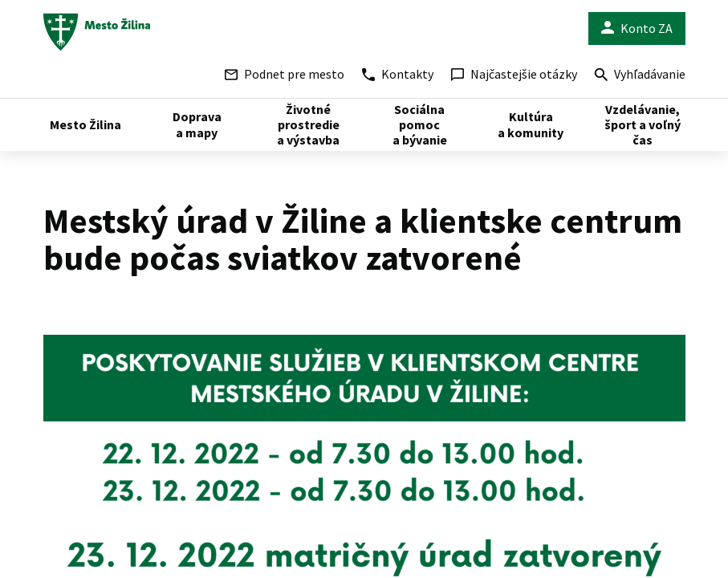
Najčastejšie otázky (514, 74)
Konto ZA (637, 28)
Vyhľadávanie (640, 76)
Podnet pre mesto (285, 74)
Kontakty (398, 74)
